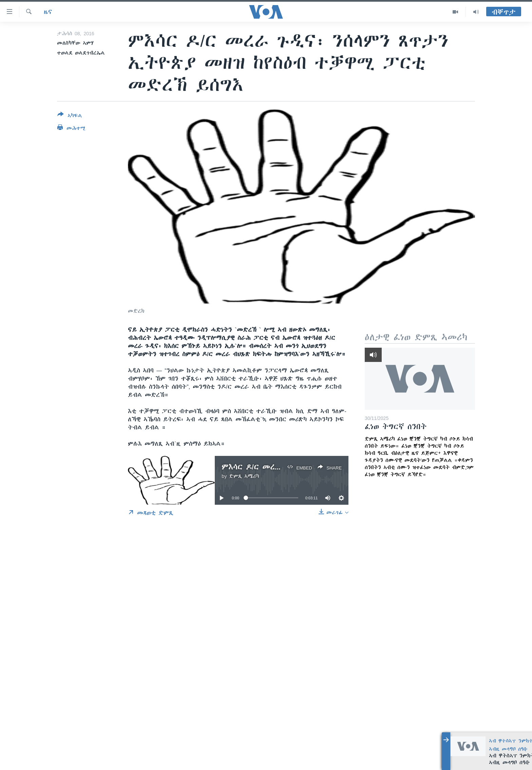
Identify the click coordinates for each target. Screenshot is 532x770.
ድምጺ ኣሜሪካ (244, 476)
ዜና (48, 12)
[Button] (70, 116)
